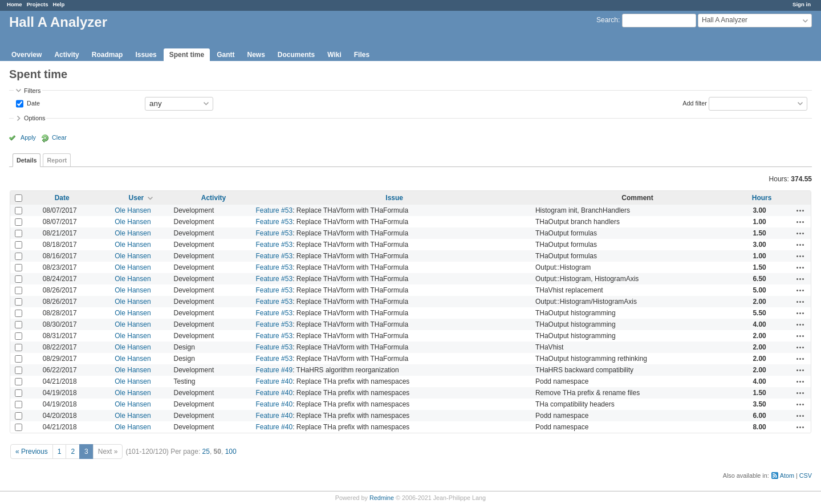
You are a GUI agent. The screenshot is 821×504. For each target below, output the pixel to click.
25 (206, 452)
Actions (800, 210)
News (256, 55)
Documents (296, 55)
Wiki (334, 55)
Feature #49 (274, 370)
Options (34, 118)
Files (362, 55)
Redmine (382, 498)
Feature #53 (274, 210)
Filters (32, 91)
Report (57, 160)
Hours (762, 198)
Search (607, 20)
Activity (66, 55)
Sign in (802, 4)
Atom (787, 475)
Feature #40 (274, 381)
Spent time (187, 55)
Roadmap (107, 55)
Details (27, 160)
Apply (28, 137)
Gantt (225, 55)
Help (59, 4)
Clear (59, 137)
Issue (394, 198)
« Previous (32, 452)
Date (32, 103)
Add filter (695, 103)
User (137, 198)
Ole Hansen (133, 210)
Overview (27, 55)
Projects (38, 4)
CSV (806, 475)
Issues (146, 55)
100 (231, 452)
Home (15, 4)
